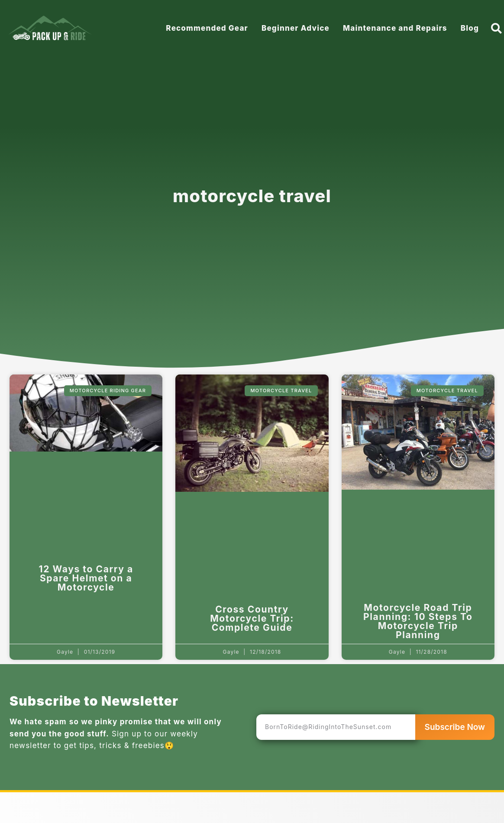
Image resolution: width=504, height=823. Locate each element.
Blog (470, 28)
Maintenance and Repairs (395, 28)
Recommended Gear (207, 28)
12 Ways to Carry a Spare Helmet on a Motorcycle (86, 578)
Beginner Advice (296, 28)
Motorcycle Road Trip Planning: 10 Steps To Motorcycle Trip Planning (418, 621)
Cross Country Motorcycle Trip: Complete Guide (252, 618)
